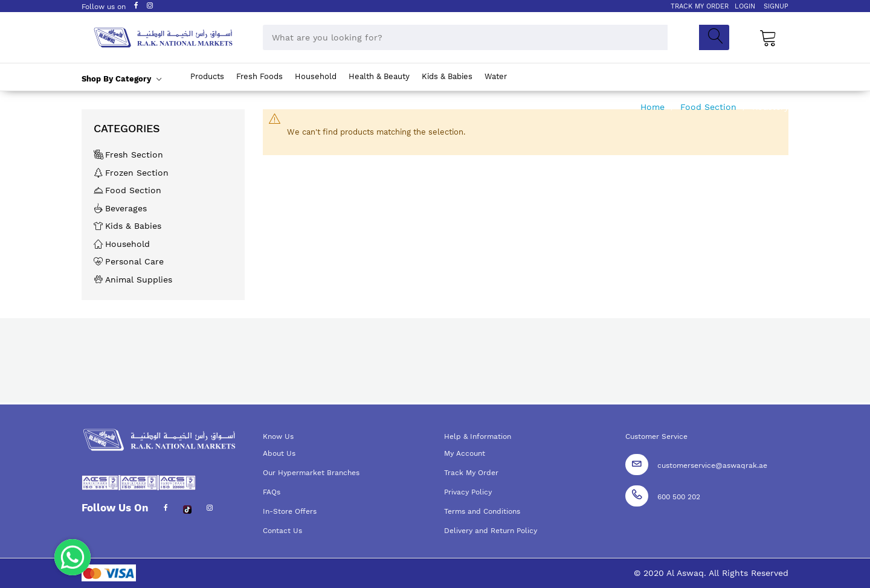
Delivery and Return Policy (491, 531)
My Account (465, 453)
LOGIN (745, 6)
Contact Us (282, 531)
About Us (279, 453)
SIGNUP (776, 6)
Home (654, 107)
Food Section (710, 107)
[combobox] (465, 37)
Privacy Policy (468, 492)
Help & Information (478, 436)
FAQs (272, 492)
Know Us (278, 436)
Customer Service (656, 436)
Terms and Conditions (482, 511)
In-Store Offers (290, 511)
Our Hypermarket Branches (311, 473)
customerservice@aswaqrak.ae (712, 465)
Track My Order (471, 473)
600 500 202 (679, 497)
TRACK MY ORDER (700, 6)
